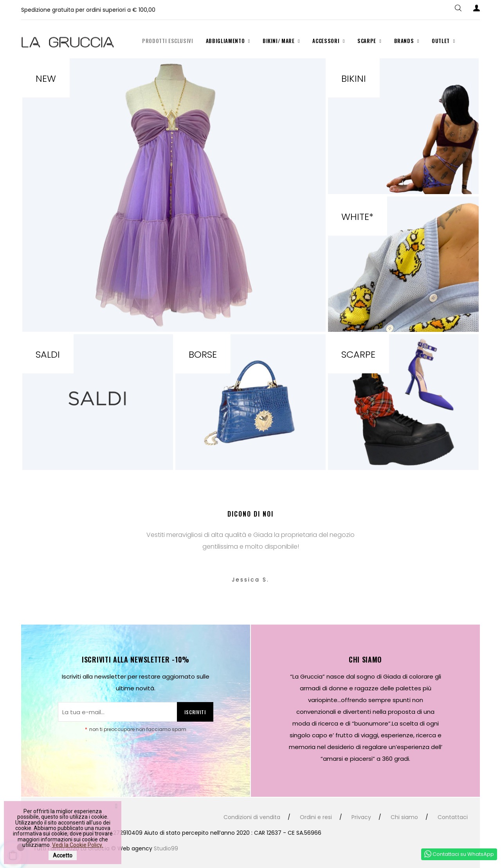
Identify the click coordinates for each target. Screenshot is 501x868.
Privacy (361, 817)
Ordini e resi (316, 817)
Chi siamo (404, 817)
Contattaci (453, 817)
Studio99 (166, 848)
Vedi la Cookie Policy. (77, 845)
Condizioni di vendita (252, 817)
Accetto (63, 855)
